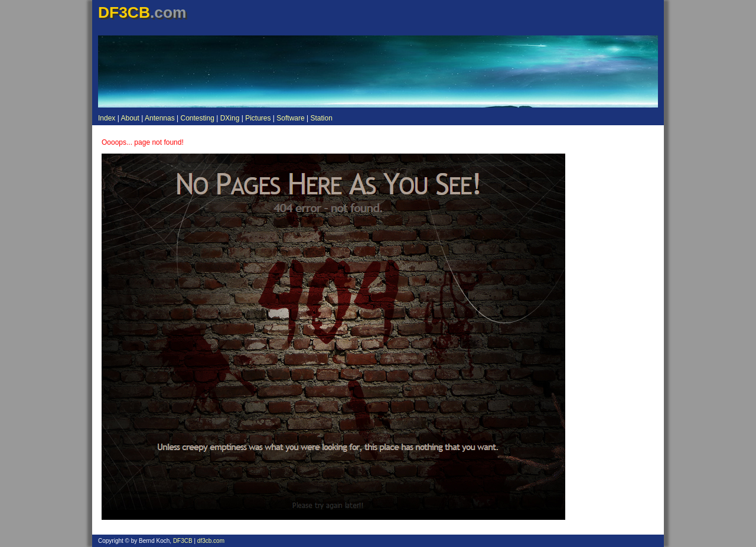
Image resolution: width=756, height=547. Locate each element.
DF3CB (183, 541)
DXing (230, 118)
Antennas (160, 118)
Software (290, 118)
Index (107, 118)
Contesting (197, 118)
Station (321, 118)
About (130, 118)
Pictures (258, 118)
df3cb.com (211, 541)
